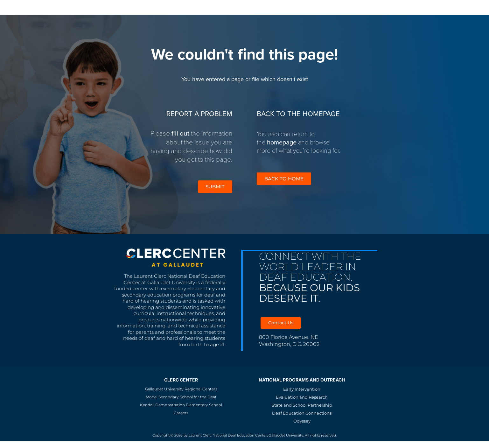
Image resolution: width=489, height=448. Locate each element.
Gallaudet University (69, 7)
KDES (141, 7)
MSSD (117, 7)
